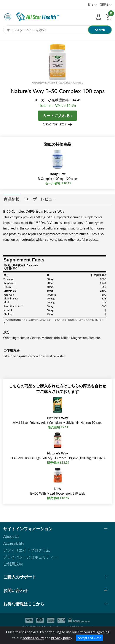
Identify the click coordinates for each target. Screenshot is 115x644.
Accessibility (14, 543)
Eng (90, 4)
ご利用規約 (13, 564)
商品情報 (12, 199)
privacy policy (62, 638)
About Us (11, 536)
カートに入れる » (57, 116)
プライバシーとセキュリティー (30, 557)
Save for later (55, 124)
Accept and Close (89, 638)
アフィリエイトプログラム (27, 550)
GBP (104, 4)
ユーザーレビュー (41, 199)
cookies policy (33, 638)
